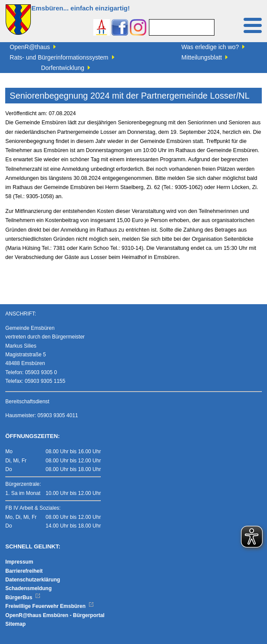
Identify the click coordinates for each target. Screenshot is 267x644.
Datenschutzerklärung (33, 580)
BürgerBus (23, 598)
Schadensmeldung (28, 588)
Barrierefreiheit (24, 571)
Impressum (19, 562)
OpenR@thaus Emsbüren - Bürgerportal (55, 615)
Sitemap (15, 624)
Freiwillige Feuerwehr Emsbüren (49, 606)
